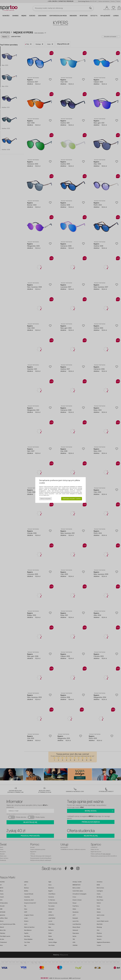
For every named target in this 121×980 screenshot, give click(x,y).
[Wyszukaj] (90, 8)
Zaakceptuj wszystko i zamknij (72, 499)
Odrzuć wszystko (46, 499)
